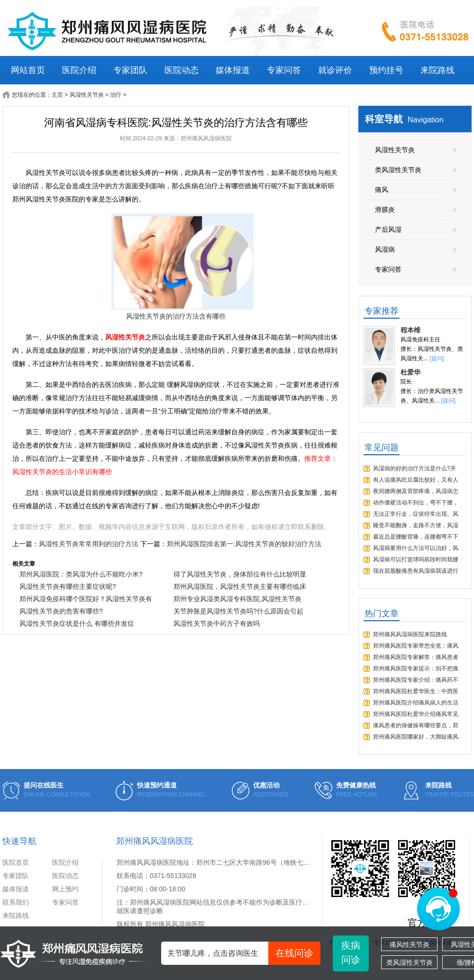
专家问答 (284, 70)
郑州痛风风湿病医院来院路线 (410, 634)
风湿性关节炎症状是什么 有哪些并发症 (77, 623)
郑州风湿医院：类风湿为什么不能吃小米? (81, 574)
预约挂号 (386, 70)
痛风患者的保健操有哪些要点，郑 (416, 725)
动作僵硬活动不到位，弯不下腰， (416, 503)
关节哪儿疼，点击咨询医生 (244, 953)
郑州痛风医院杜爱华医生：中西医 (416, 691)
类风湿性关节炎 (410, 962)
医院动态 (182, 70)
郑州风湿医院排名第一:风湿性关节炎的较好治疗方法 (244, 544)
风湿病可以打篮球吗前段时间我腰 (416, 559)
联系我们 (16, 902)
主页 (57, 95)
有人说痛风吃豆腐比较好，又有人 (416, 480)
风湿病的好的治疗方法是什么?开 (415, 468)
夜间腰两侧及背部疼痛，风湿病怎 (416, 491)
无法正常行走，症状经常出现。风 (416, 514)
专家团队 (130, 70)
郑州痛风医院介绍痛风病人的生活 (416, 703)
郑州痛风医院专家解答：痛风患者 (416, 657)
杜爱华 (410, 372)
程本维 (410, 330)
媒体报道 (233, 70)
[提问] (437, 358)
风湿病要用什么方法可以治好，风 (416, 548)
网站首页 (28, 70)
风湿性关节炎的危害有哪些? (61, 611)
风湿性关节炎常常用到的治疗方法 (89, 544)
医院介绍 (79, 70)
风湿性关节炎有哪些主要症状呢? (68, 586)
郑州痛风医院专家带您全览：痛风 (416, 646)
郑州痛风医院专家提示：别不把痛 (416, 669)
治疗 (116, 95)
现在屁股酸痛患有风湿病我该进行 (416, 571)
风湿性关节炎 (87, 95)
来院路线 (438, 70)
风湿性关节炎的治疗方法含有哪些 (176, 316)
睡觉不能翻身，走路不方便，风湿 (416, 525)
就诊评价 (335, 70)
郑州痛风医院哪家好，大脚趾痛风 (416, 737)
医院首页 (16, 862)
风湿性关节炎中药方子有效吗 (217, 623)
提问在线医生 (44, 785)
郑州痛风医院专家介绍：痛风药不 (416, 680)
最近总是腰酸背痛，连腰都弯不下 (416, 537)
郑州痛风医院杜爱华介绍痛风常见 (416, 714)
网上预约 (65, 889)
